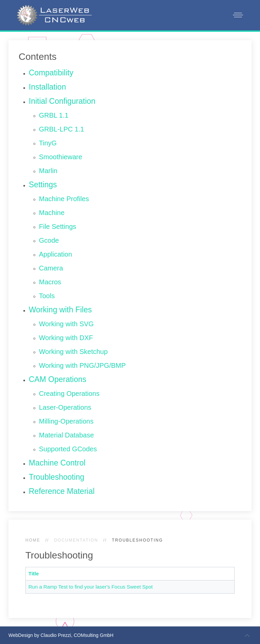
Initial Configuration (62, 101)
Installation (47, 87)
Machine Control (57, 463)
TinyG (48, 143)
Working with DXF (66, 338)
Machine (52, 213)
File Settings (58, 226)
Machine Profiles (64, 199)
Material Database (66, 435)
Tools (47, 296)
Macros (50, 282)
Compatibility (51, 73)
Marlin (48, 171)
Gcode (49, 240)
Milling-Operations (66, 421)
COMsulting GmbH (94, 635)
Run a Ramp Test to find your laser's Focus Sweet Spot (91, 587)
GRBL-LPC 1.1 (61, 129)
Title (34, 574)
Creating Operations (69, 393)
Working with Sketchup (73, 352)
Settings (43, 185)
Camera (51, 268)
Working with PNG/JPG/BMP (82, 365)
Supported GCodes (68, 449)
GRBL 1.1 (54, 115)
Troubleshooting (57, 477)
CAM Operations (58, 379)
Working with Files (60, 310)
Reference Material (62, 491)
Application (56, 254)
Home (33, 540)
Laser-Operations (65, 407)
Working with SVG (66, 324)
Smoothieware (61, 157)
